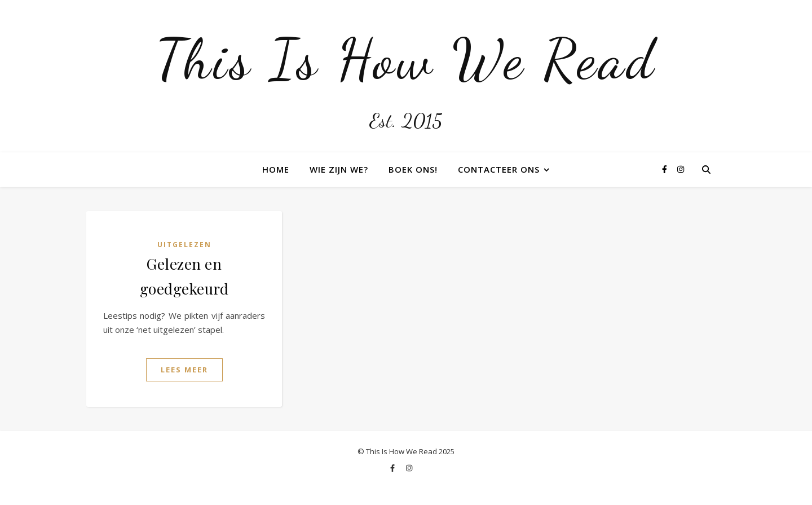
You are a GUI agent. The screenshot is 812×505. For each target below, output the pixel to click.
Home (276, 169)
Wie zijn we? (339, 169)
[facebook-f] (666, 169)
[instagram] (681, 169)
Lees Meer (184, 370)
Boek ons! (413, 169)
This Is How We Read (406, 59)
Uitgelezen (184, 245)
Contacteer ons (499, 169)
